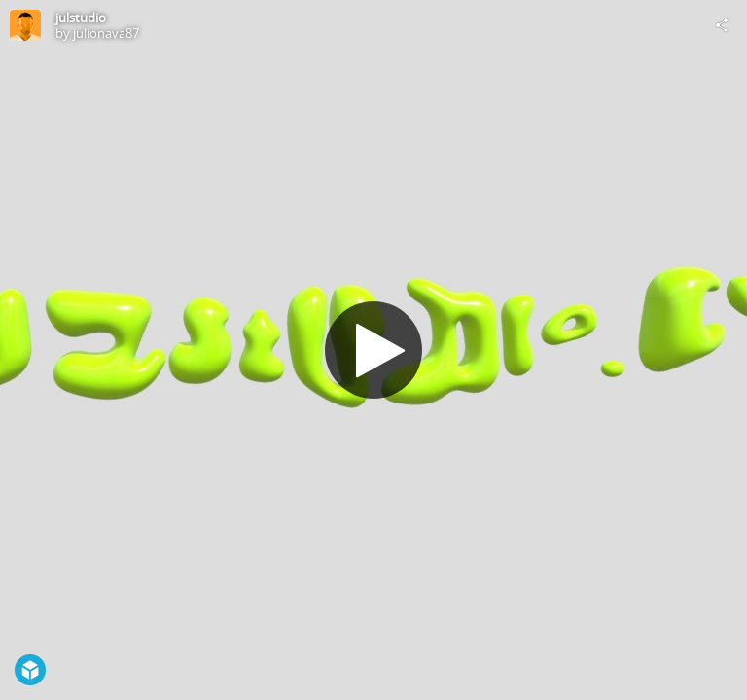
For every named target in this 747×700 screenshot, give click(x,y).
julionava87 (106, 33)
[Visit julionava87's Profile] (25, 25)
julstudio (81, 17)
